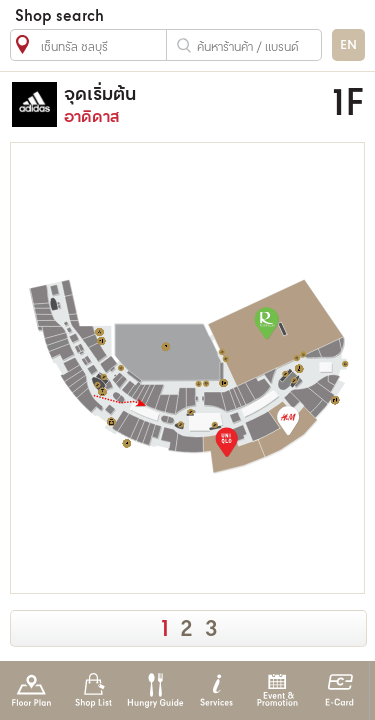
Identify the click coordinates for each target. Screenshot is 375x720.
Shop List (93, 690)
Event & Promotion (277, 690)
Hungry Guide (154, 690)
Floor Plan (31, 690)
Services (216, 690)
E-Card (339, 690)
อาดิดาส (179, 104)
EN (348, 45)
